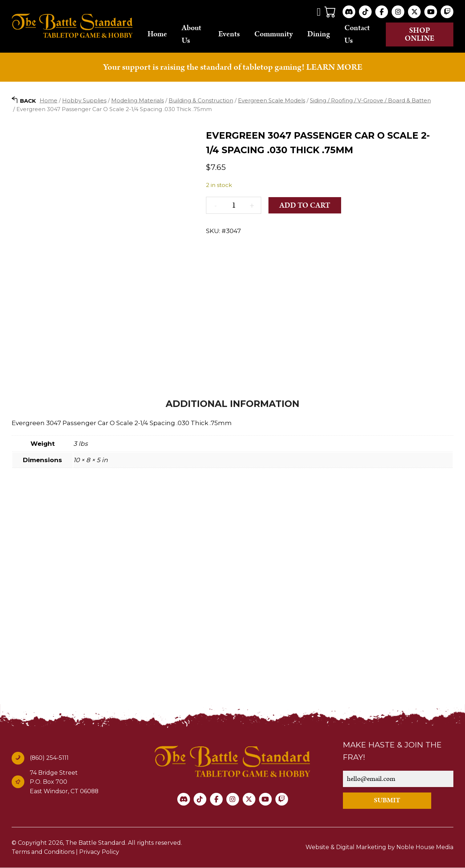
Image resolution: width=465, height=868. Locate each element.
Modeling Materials (138, 101)
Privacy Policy (99, 852)
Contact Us (357, 34)
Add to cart (305, 206)
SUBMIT (387, 801)
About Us (191, 34)
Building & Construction (201, 101)
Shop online (420, 34)
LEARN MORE (334, 67)
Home (157, 34)
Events (229, 34)
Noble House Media (425, 847)
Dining (319, 34)
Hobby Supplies (84, 101)
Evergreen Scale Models (272, 101)
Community (274, 34)
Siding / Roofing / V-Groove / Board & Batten (370, 101)
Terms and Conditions (43, 852)
